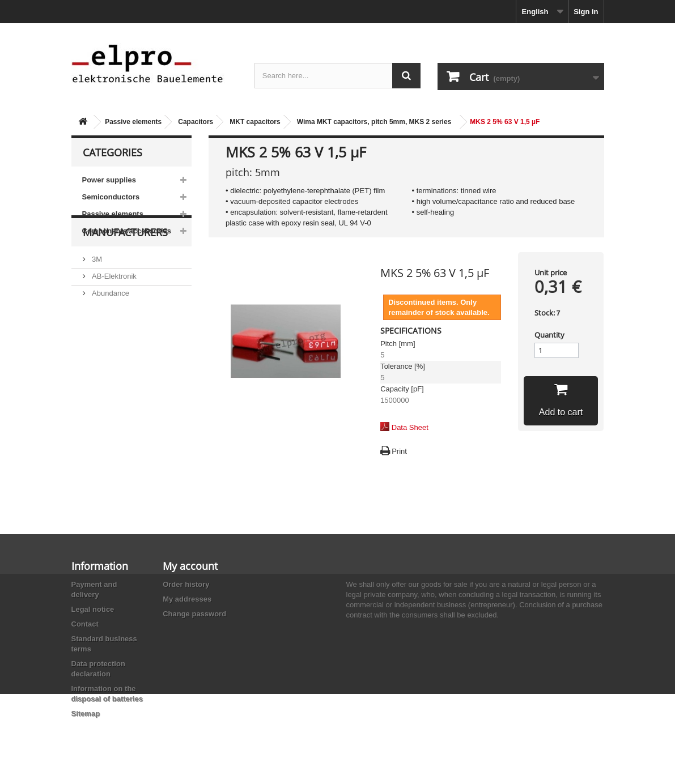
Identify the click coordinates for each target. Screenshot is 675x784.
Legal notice (93, 609)
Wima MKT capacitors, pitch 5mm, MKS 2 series (374, 122)
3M (96, 295)
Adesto (103, 380)
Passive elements (133, 122)
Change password (194, 614)
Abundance (110, 329)
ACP (99, 363)
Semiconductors (111, 197)
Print (399, 451)
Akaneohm (109, 397)
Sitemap (86, 713)
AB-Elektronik (113, 312)
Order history (186, 584)
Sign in (586, 12)
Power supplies (109, 180)
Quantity (549, 335)
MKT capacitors (255, 122)
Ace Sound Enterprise (127, 346)
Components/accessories (127, 231)
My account (190, 566)
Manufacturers (125, 273)
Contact (85, 624)
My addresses (187, 599)
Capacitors (196, 122)
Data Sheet (410, 427)
